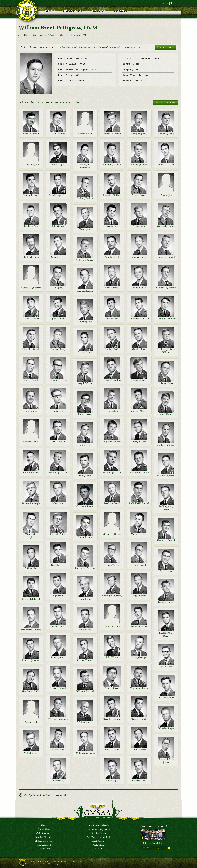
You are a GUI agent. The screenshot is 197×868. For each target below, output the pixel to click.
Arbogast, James (139, 134)
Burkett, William (85, 198)
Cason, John (85, 229)
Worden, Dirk (139, 781)
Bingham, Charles (139, 164)
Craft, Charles (112, 288)
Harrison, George (139, 380)
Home (27, 35)
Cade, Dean (139, 226)
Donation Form (44, 849)
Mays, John (58, 503)
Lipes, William (139, 442)
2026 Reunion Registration (99, 829)
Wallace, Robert (166, 698)
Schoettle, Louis (112, 627)
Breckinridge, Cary (58, 195)
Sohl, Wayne (112, 657)
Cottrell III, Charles (31, 288)
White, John (58, 750)
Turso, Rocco (112, 688)
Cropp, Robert (139, 288)
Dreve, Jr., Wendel (31, 349)
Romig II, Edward (31, 599)
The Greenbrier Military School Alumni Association (62, 861)
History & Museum (44, 841)
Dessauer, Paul (112, 319)
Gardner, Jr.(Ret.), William (166, 351)
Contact (99, 849)
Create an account (132, 47)
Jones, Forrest (85, 414)
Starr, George (139, 657)
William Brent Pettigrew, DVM (72, 35)
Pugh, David (58, 596)
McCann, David (112, 503)
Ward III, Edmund (112, 719)
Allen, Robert (58, 134)
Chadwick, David (31, 257)
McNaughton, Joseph (166, 508)
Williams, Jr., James (85, 753)
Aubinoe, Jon (58, 164)
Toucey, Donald (58, 688)
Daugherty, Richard (58, 319)
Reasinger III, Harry (112, 596)
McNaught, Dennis (85, 506)
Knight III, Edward (112, 442)
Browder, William (112, 195)
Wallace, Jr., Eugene (58, 719)
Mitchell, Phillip (58, 534)
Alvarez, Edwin (85, 134)
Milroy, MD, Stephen (31, 536)
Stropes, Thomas (85, 660)
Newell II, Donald (166, 540)
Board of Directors (44, 837)
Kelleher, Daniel (31, 442)
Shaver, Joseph (58, 657)
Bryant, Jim (166, 195)
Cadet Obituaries (44, 833)
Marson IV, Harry (166, 476)
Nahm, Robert (85, 537)
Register (175, 3)
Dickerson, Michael (139, 319)
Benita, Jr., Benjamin (85, 166)
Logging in (67, 47)
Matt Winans (70, 864)
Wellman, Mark (85, 722)
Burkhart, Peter (31, 226)
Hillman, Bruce (166, 383)
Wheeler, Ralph (166, 728)
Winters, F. (58, 781)
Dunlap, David (112, 349)
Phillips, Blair (31, 568)
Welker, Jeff (31, 722)
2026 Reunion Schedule (99, 825)
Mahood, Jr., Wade (58, 473)
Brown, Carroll (139, 195)
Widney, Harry (139, 750)
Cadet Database (40, 35)
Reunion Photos (99, 833)
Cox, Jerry (58, 288)
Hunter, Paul (112, 411)
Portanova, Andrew (85, 568)
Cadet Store (99, 845)
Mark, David (85, 476)
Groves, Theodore (112, 380)
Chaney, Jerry (58, 257)
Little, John (85, 445)
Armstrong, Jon (31, 164)
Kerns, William (58, 442)
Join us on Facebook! (153, 826)
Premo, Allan (166, 571)
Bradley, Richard (31, 195)
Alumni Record (44, 845)
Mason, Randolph (31, 503)
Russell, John (58, 627)
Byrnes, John (112, 226)
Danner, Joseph (85, 291)
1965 (52, 35)
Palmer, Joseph (139, 565)
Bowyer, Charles (166, 164)
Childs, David (112, 257)
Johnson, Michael (139, 411)
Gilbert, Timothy (31, 380)
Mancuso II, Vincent (139, 473)
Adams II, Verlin (31, 134)
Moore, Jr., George (112, 534)
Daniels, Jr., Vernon (166, 288)
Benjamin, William (112, 164)
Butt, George (58, 226)
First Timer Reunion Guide (99, 837)
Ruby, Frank (85, 599)
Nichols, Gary (58, 565)
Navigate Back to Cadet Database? (42, 795)
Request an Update (166, 47)
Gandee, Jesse (139, 349)
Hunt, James (58, 411)
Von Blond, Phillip (31, 691)
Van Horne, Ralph (139, 688)
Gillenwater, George (58, 380)
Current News (44, 829)
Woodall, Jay (112, 781)
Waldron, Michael (85, 691)
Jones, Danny (166, 414)
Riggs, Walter (139, 596)
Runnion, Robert (166, 602)
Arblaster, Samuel (112, 134)
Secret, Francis (85, 630)
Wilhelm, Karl (31, 753)
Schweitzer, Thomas (31, 630)
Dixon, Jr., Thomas (166, 319)
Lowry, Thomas (31, 473)
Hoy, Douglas (31, 411)
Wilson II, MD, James (166, 761)
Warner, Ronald (139, 719)
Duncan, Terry (58, 349)
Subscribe (169, 848)
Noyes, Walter (112, 565)
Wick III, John (112, 750)
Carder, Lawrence (166, 226)
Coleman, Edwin (139, 257)
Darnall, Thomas (31, 319)
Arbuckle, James (166, 134)
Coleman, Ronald (166, 257)
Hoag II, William (85, 383)
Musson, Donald (139, 534)
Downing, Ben (85, 322)
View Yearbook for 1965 (166, 103)
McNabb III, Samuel (139, 503)
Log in (164, 3)
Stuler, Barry (166, 667)
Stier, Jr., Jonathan (31, 660)
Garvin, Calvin (85, 352)
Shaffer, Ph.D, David (166, 634)
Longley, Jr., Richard (166, 445)
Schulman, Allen (139, 627)
